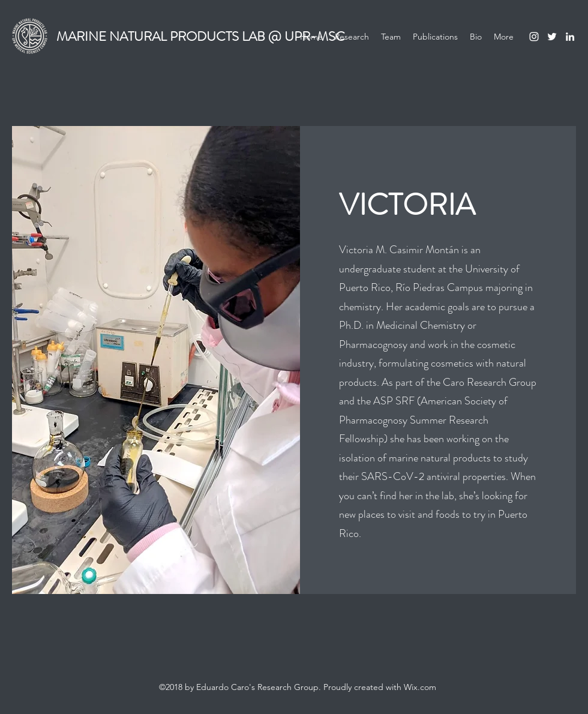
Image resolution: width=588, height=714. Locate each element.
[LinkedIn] (570, 37)
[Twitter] (552, 37)
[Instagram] (534, 37)
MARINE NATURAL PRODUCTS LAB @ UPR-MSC (201, 36)
